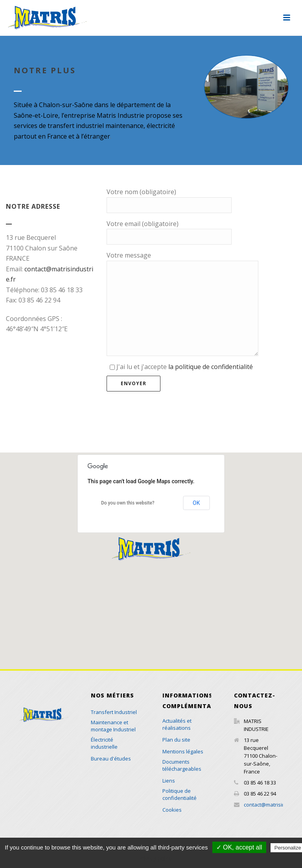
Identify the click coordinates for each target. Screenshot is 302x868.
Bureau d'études (111, 759)
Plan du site (176, 740)
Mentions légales (183, 751)
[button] (151, 549)
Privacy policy (155, 859)
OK (196, 503)
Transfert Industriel (114, 712)
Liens (169, 781)
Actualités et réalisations (177, 724)
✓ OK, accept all (239, 847)
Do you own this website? (128, 503)
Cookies (172, 810)
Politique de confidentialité (180, 794)
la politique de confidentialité (211, 367)
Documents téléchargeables (182, 765)
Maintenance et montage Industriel (113, 726)
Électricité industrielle (104, 743)
